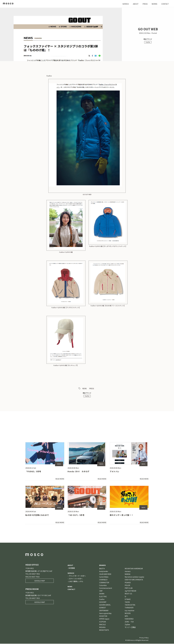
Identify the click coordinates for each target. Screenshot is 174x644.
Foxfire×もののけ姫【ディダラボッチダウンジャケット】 (108, 246)
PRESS (145, 4)
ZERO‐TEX (129, 622)
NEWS (84, 388)
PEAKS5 (128, 583)
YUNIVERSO (129, 619)
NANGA (128, 574)
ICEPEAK (103, 622)
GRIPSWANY (104, 611)
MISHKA (102, 628)
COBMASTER (104, 583)
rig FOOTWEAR (130, 591)
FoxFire (148, 42)
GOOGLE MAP (40, 581)
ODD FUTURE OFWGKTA (134, 580)
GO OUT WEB (87, 194)
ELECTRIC (103, 597)
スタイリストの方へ (76, 579)
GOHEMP (103, 602)
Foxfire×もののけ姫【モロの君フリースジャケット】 (108, 306)
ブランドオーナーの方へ (77, 576)
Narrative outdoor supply (134, 577)
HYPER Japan (104, 619)
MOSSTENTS (104, 630)
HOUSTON (103, 616)
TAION (127, 602)
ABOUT (135, 4)
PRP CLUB (129, 588)
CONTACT (165, 4)
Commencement (106, 588)
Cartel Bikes (104, 577)
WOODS (128, 614)
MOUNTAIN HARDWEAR (134, 569)
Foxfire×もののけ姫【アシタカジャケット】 (66, 308)
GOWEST (103, 608)
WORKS (154, 4)
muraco (128, 572)
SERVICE (125, 4)
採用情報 (72, 568)
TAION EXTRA (130, 605)
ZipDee (127, 625)
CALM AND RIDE (105, 574)
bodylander (104, 572)
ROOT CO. (129, 594)
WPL (126, 616)
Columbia (103, 586)
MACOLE (102, 625)
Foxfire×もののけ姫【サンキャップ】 (66, 365)
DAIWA (102, 594)
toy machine (130, 611)
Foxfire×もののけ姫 (66, 252)
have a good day (105, 614)
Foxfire (102, 600)
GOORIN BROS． (106, 605)
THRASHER (129, 608)
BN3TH (102, 569)
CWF (101, 591)
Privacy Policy (144, 638)
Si (125, 597)
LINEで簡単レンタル (76, 582)
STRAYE (128, 600)
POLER (127, 586)
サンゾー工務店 (130, 628)
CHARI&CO (103, 580)
